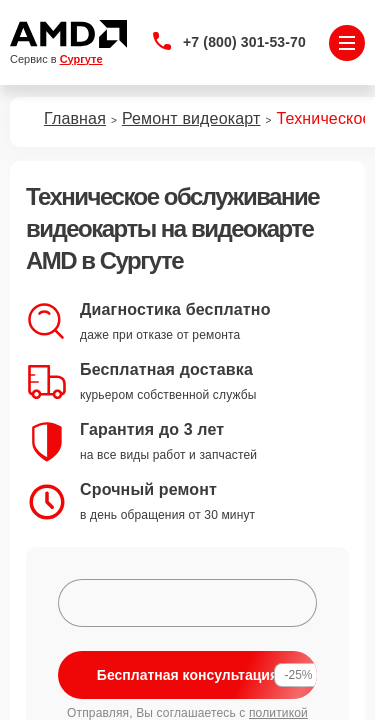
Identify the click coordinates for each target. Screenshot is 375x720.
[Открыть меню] (347, 43)
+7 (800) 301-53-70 (244, 42)
